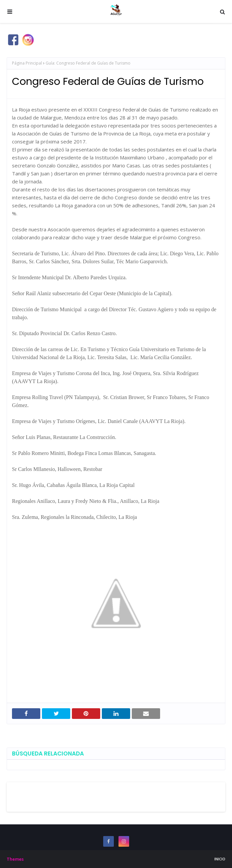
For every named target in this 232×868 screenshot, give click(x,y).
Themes (15, 859)
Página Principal (27, 63)
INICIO (220, 859)
